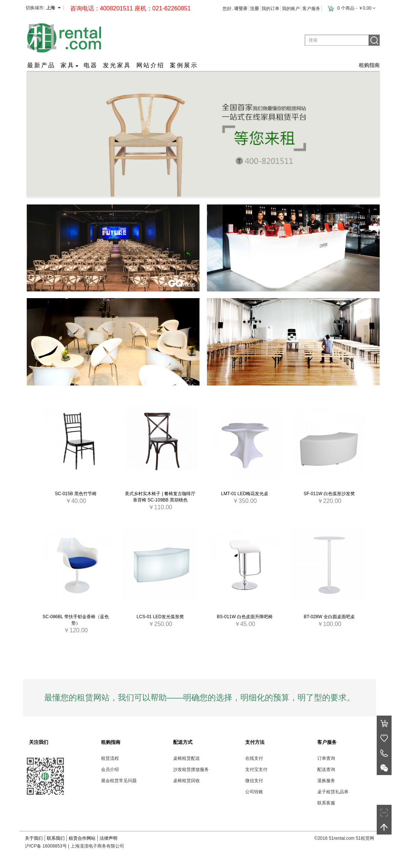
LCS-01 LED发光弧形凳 (160, 617)
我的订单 (270, 9)
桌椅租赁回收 (186, 781)
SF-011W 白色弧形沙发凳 (329, 494)
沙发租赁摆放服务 (191, 769)
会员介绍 (110, 769)
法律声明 (108, 838)
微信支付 (254, 781)
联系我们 (56, 838)
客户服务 (311, 9)
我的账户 (291, 9)
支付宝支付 (256, 769)
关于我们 (34, 838)
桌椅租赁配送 (186, 758)
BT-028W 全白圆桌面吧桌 (329, 617)
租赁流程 (110, 758)
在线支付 (254, 758)
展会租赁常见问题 (119, 781)
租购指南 (369, 65)
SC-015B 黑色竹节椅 (76, 494)
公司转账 (254, 792)
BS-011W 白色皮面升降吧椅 (245, 617)
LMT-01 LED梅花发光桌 (245, 494)
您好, (235, 9)
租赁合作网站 (82, 838)
